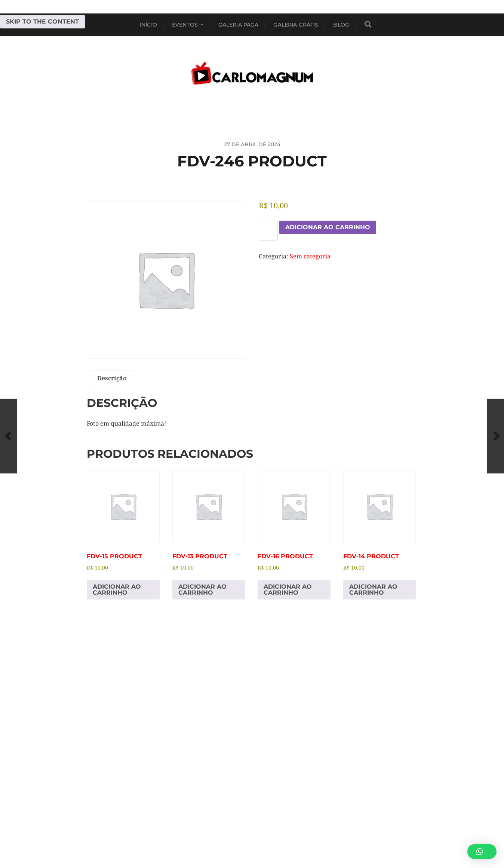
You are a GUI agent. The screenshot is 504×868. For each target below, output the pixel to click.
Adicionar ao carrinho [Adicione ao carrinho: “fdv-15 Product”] (117, 590)
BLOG (341, 25)
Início (148, 25)
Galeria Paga (239, 25)
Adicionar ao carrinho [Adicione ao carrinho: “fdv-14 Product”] (373, 590)
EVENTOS (185, 25)
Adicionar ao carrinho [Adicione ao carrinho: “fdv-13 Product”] (202, 590)
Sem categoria (310, 256)
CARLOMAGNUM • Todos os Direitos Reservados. (282, 833)
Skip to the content (42, 22)
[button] (482, 852)
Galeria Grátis (296, 25)
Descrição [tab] (112, 378)
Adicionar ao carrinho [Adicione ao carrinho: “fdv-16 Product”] (288, 590)
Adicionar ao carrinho (328, 227)
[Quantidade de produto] (268, 231)
